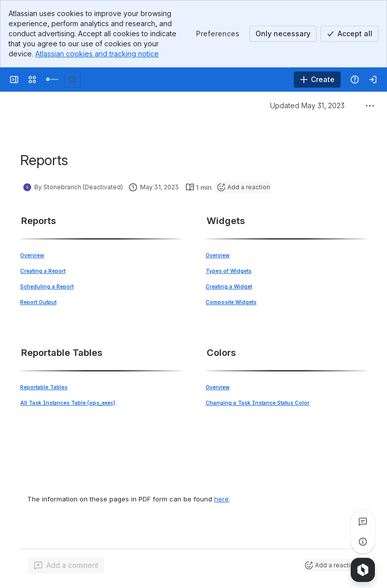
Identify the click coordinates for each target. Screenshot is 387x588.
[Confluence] (52, 80)
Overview (32, 255)
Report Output (38, 302)
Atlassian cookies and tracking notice (97, 54)
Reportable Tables (44, 387)
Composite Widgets (231, 302)
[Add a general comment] (66, 565)
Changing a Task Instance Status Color (257, 403)
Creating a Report (43, 271)
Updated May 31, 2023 (307, 105)
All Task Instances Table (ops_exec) (68, 403)
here (221, 499)
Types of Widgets (229, 271)
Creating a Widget (229, 286)
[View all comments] (363, 522)
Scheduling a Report (47, 286)
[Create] (317, 80)
